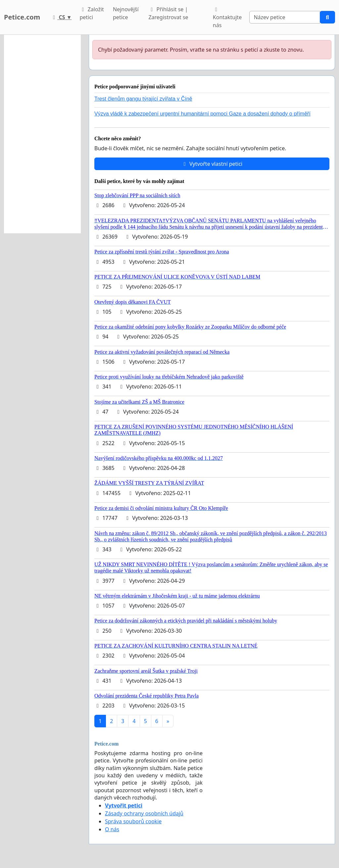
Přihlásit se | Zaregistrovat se (168, 13)
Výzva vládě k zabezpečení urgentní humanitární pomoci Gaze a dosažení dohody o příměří (202, 114)
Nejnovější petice (126, 13)
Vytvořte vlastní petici (212, 164)
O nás (112, 829)
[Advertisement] (42, 134)
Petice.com (22, 17)
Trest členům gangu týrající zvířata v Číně (143, 99)
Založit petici (92, 13)
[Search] (285, 17)
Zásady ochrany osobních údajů (144, 813)
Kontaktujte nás (227, 18)
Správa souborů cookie (133, 821)
